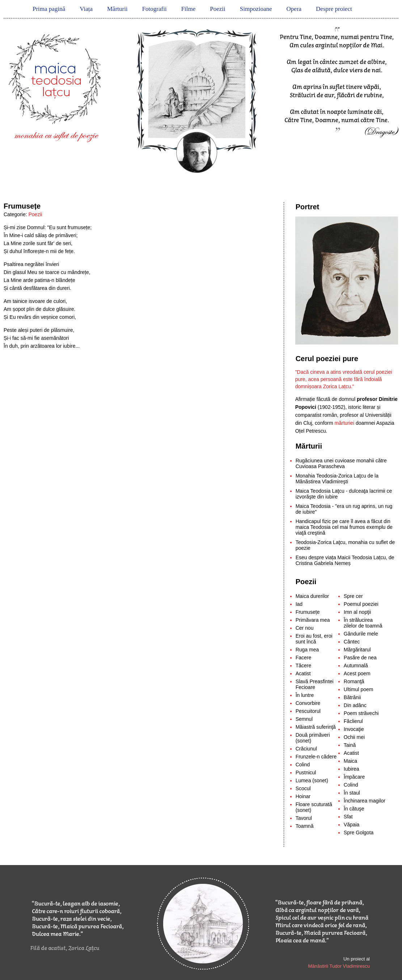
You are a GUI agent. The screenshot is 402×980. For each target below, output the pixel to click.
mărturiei (345, 423)
